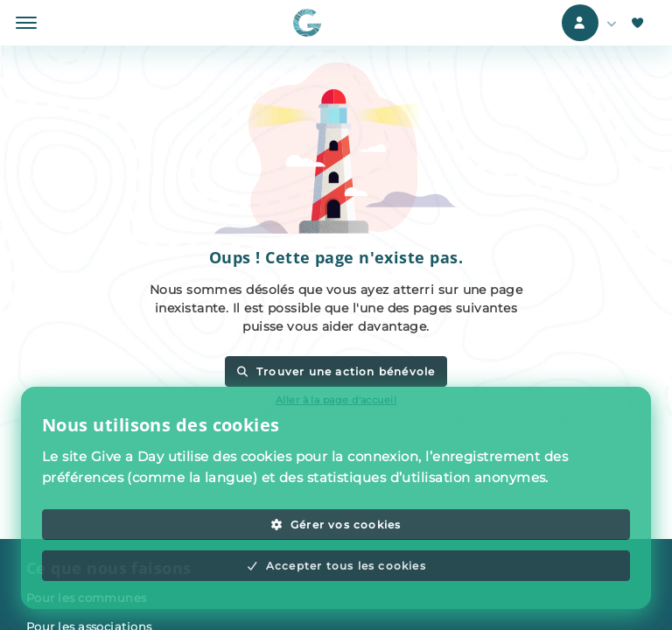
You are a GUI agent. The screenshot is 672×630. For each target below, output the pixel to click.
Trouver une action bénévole (336, 371)
